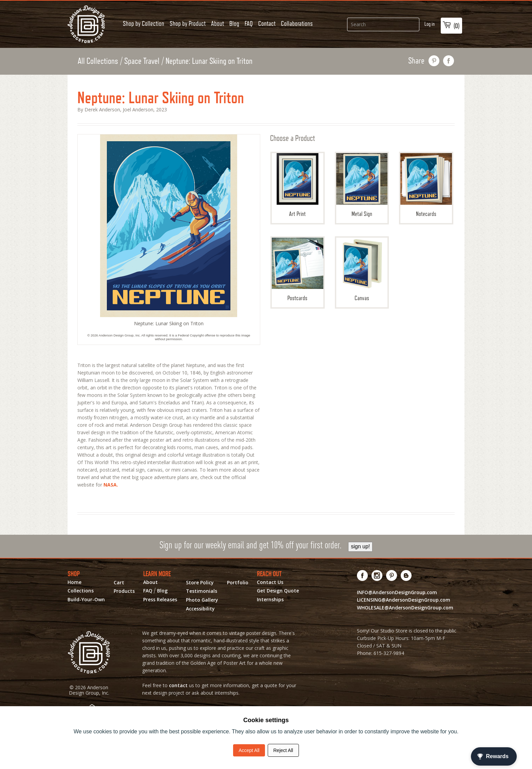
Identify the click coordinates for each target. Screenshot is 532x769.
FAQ (249, 23)
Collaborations (297, 23)
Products (124, 591)
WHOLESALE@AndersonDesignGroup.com (405, 608)
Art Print (298, 185)
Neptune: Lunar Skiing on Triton (209, 61)
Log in (430, 24)
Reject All (283, 750)
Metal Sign (362, 185)
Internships (270, 600)
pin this (434, 61)
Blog (234, 23)
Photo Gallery (202, 600)
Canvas (362, 270)
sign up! (360, 546)
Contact (267, 23)
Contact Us (270, 582)
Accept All (249, 750)
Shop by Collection (144, 23)
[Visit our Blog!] (406, 575)
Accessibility (200, 609)
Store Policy (200, 583)
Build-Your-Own (86, 600)
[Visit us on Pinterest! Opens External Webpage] (392, 575)
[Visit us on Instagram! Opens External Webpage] (377, 575)
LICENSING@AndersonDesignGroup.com (404, 600)
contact (178, 685)
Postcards (298, 270)
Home (74, 582)
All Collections (98, 61)
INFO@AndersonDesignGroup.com (397, 592)
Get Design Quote (278, 591)
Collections (81, 591)
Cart (119, 583)
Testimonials (202, 591)
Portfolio (238, 583)
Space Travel (142, 61)
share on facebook (449, 61)
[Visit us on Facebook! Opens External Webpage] (363, 575)
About (217, 23)
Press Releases (160, 600)
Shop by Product (188, 23)
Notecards (426, 185)
